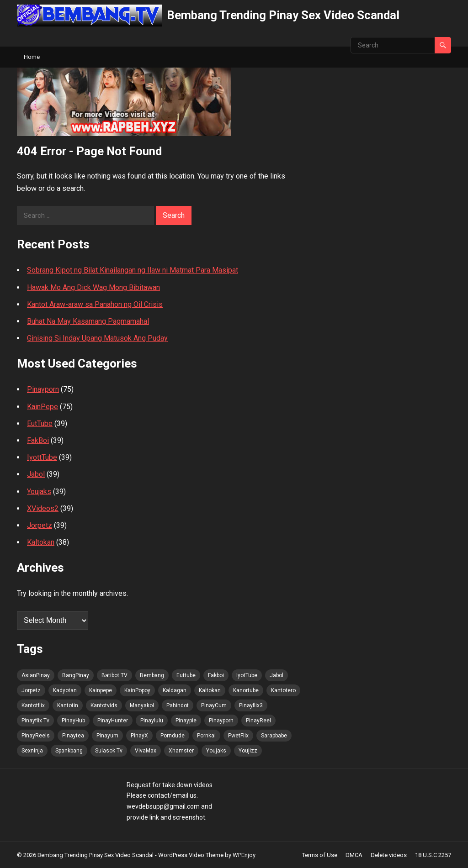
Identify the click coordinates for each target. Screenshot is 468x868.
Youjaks (39, 492)
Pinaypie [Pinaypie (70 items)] (186, 721)
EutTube (40, 423)
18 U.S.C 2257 (433, 855)
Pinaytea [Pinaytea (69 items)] (73, 736)
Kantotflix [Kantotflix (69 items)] (33, 705)
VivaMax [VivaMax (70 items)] (146, 751)
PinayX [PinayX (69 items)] (139, 736)
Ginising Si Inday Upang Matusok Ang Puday (97, 338)
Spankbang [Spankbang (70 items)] (69, 751)
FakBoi (38, 440)
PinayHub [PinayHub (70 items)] (73, 721)
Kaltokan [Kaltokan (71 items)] (210, 690)
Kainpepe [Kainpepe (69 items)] (101, 690)
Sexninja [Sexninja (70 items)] (32, 751)
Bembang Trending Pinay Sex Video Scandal (283, 15)
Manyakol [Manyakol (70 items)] (142, 705)
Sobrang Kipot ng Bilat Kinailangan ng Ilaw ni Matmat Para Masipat (133, 270)
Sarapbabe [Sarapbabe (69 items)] (274, 736)
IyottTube (42, 457)
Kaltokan (41, 542)
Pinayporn (43, 389)
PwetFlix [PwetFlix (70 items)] (238, 736)
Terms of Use (320, 855)
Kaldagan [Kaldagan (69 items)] (175, 690)
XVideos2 (43, 508)
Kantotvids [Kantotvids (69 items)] (104, 705)
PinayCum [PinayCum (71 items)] (214, 705)
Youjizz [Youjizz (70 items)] (248, 751)
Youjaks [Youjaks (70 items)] (216, 751)
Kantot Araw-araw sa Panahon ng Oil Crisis (95, 304)
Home (32, 57)
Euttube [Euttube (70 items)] (186, 675)
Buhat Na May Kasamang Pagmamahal (88, 321)
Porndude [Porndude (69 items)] (173, 736)
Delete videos (389, 855)
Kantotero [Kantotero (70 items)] (283, 690)
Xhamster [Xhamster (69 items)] (181, 751)
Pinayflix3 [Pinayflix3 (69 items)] (251, 705)
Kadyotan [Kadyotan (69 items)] (65, 690)
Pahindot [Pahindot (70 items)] (178, 705)
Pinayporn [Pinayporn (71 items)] (221, 721)
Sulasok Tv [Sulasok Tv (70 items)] (109, 751)
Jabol (36, 474)
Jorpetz (40, 525)
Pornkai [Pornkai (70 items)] (206, 736)
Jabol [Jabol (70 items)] (277, 675)
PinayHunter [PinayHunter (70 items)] (113, 721)
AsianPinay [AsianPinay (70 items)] (36, 675)
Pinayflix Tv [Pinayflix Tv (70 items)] (35, 721)
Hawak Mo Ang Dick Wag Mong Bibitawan (93, 287)
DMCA (354, 855)
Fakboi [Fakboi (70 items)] (216, 675)
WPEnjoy (244, 855)
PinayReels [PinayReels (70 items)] (36, 736)
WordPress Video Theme (191, 855)
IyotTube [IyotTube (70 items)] (247, 675)
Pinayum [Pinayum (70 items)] (107, 736)
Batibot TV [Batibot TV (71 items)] (114, 675)
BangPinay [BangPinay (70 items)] (76, 675)
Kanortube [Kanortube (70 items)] (246, 690)
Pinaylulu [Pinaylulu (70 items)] (152, 721)
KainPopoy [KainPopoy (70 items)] (137, 690)
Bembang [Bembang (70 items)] (152, 675)
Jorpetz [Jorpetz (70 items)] (31, 690)
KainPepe (43, 407)
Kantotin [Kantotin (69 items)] (68, 705)
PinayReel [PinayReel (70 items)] (258, 721)
